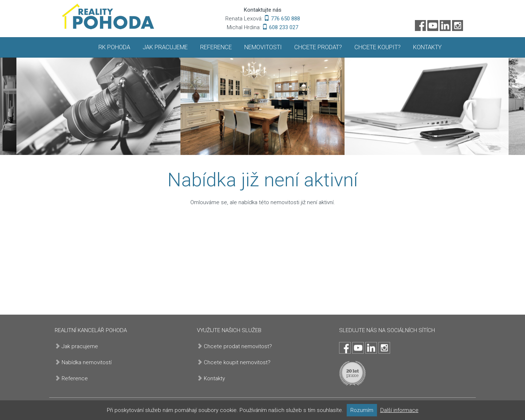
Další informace (399, 410)
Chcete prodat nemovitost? (238, 346)
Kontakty (427, 47)
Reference (216, 47)
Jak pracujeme (165, 47)
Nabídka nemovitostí (87, 362)
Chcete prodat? (318, 47)
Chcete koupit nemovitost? (237, 362)
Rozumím (362, 410)
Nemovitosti (263, 47)
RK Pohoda (114, 47)
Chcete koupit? (378, 47)
